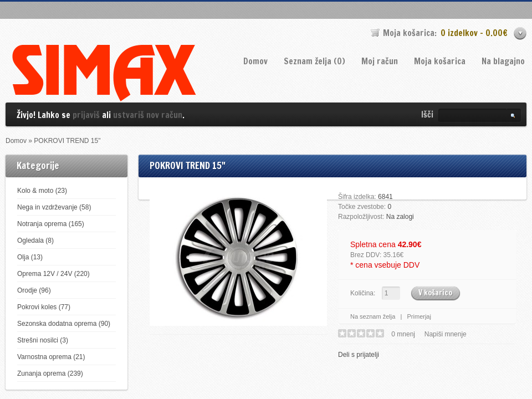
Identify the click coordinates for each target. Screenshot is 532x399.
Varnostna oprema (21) (51, 357)
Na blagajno (503, 61)
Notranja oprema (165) (51, 224)
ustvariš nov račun (148, 115)
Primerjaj (419, 316)
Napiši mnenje (446, 334)
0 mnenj (403, 334)
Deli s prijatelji (359, 355)
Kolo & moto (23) (42, 191)
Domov (255, 61)
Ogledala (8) (35, 241)
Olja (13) (30, 257)
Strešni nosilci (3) (43, 340)
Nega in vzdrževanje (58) (54, 207)
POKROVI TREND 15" (67, 141)
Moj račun (380, 61)
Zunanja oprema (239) (50, 374)
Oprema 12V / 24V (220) (53, 274)
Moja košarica (440, 61)
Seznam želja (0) (314, 61)
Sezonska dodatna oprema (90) (64, 324)
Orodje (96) (34, 290)
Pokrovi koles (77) (44, 307)
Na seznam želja (373, 316)
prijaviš (86, 115)
